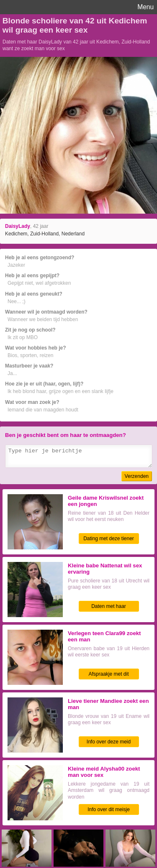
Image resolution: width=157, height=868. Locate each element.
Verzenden (137, 476)
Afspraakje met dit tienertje (108, 675)
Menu (145, 7)
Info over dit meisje (109, 809)
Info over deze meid (109, 742)
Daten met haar (109, 606)
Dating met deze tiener (109, 539)
